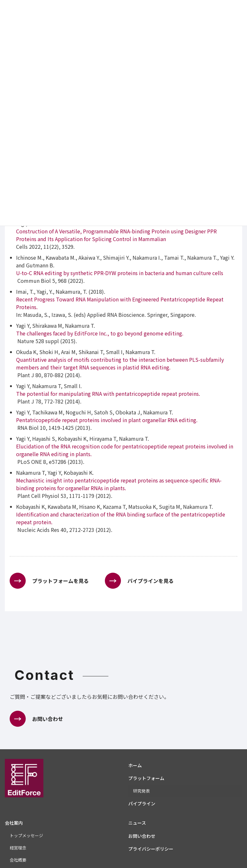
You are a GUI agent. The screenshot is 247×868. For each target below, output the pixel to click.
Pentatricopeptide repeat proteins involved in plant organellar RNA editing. (107, 420)
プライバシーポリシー (151, 849)
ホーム (135, 765)
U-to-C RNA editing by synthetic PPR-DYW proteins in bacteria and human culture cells (120, 273)
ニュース (137, 823)
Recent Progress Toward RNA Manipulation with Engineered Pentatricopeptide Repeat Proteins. (120, 303)
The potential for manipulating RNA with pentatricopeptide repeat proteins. (108, 394)
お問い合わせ (142, 836)
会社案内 (14, 823)
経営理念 (18, 848)
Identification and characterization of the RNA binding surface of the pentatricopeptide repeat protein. (121, 518)
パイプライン (142, 803)
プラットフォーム (146, 778)
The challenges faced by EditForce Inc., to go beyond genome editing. (100, 333)
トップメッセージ (26, 835)
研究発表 (142, 791)
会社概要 (18, 860)
